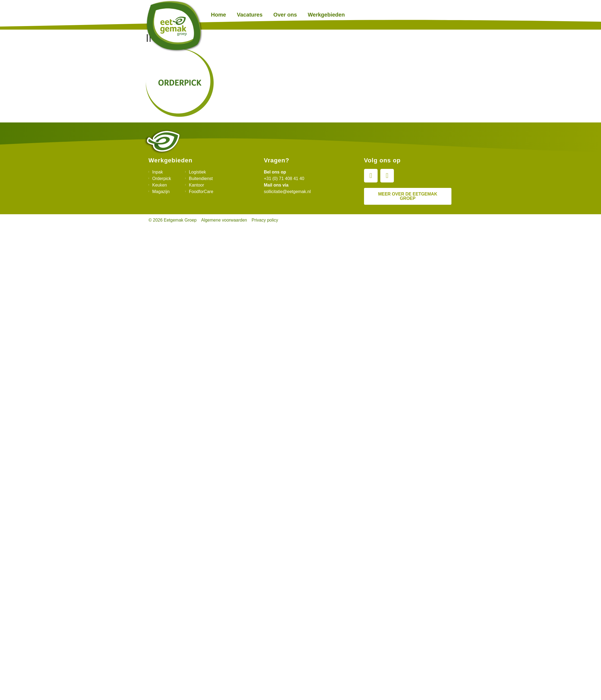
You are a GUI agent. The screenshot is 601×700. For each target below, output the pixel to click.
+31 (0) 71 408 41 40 (284, 179)
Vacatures (250, 15)
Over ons (285, 15)
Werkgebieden (326, 15)
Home (219, 15)
